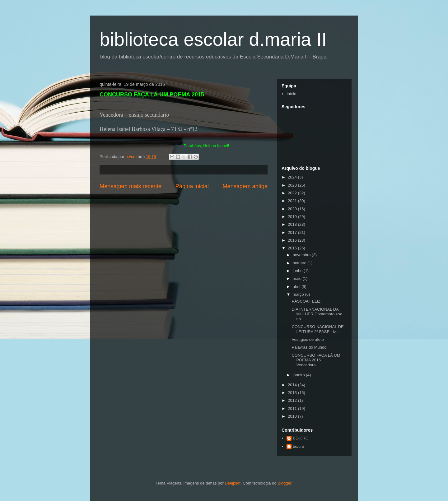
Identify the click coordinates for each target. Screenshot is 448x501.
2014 (293, 385)
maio (298, 278)
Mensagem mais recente (131, 186)
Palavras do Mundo (309, 347)
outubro (300, 263)
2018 (293, 224)
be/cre (298, 446)
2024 (293, 177)
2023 (293, 185)
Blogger (284, 483)
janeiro (299, 375)
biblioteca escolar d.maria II (213, 39)
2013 (293, 393)
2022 (293, 193)
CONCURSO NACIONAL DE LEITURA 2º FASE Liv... (317, 329)
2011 (293, 408)
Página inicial (192, 186)
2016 (293, 240)
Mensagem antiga (245, 186)
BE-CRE (300, 438)
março (299, 294)
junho (298, 271)
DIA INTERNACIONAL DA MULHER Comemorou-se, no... (317, 314)
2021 (293, 201)
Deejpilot (233, 483)
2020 (293, 209)
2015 (293, 248)
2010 (293, 416)
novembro (302, 255)
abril (297, 287)
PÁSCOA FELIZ (306, 301)
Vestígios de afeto (308, 339)
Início (291, 94)
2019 (293, 217)
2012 (293, 400)
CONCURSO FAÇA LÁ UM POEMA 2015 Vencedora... (316, 360)
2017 (293, 232)
